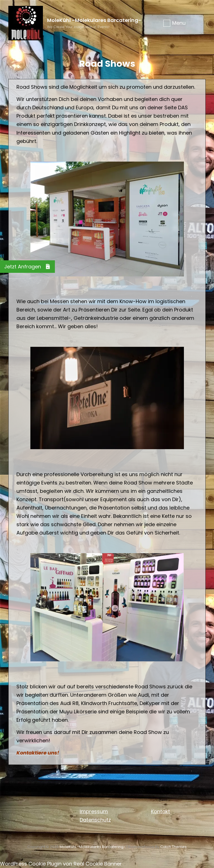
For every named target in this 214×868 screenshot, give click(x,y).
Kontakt (160, 811)
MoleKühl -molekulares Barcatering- (94, 20)
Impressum (94, 811)
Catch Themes (173, 847)
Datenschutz (95, 820)
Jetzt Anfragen (30, 267)
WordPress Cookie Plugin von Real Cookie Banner (61, 864)
